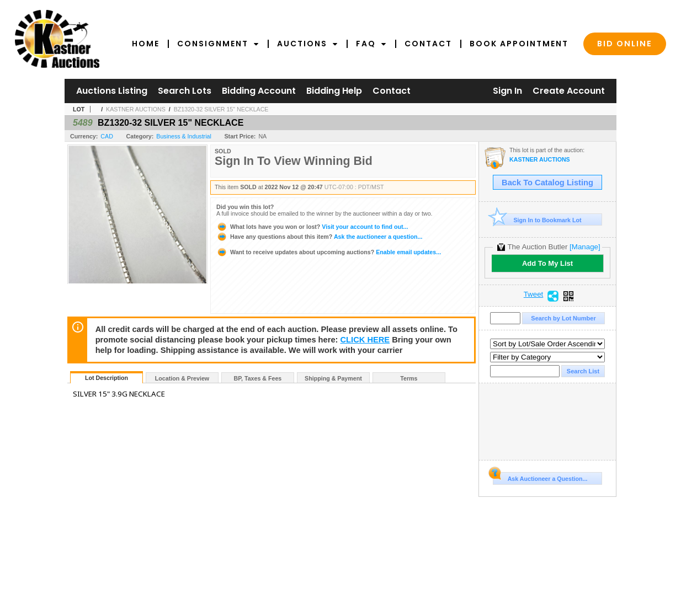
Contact (428, 44)
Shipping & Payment (333, 378)
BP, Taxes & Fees (258, 378)
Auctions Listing (112, 91)
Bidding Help (334, 91)
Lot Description (107, 378)
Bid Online (625, 44)
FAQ (371, 44)
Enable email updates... (329, 252)
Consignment (218, 44)
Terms (409, 378)
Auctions (308, 44)
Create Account (569, 91)
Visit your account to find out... (312, 227)
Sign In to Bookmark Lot (537, 220)
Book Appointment (519, 44)
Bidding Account (259, 91)
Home (146, 44)
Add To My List (547, 263)
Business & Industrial (184, 136)
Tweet (534, 294)
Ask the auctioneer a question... (319, 237)
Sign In (507, 91)
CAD (107, 136)
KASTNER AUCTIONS (136, 109)
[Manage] (585, 247)
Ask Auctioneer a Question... (540, 477)
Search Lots (185, 91)
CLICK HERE (365, 340)
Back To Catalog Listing (547, 183)
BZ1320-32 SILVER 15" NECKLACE (221, 109)
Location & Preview (182, 378)
